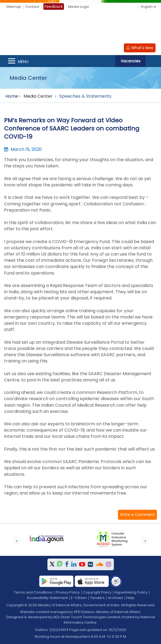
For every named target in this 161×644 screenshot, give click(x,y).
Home (12, 96)
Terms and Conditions (33, 592)
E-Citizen (79, 598)
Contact (32, 7)
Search (153, 61)
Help (130, 598)
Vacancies (131, 61)
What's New (140, 48)
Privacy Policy (68, 592)
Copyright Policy (97, 592)
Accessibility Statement (47, 598)
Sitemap (14, 7)
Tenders (97, 598)
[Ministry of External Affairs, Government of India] (80, 27)
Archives (115, 598)
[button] (137, 515)
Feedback (54, 7)
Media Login (79, 7)
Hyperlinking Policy (131, 592)
